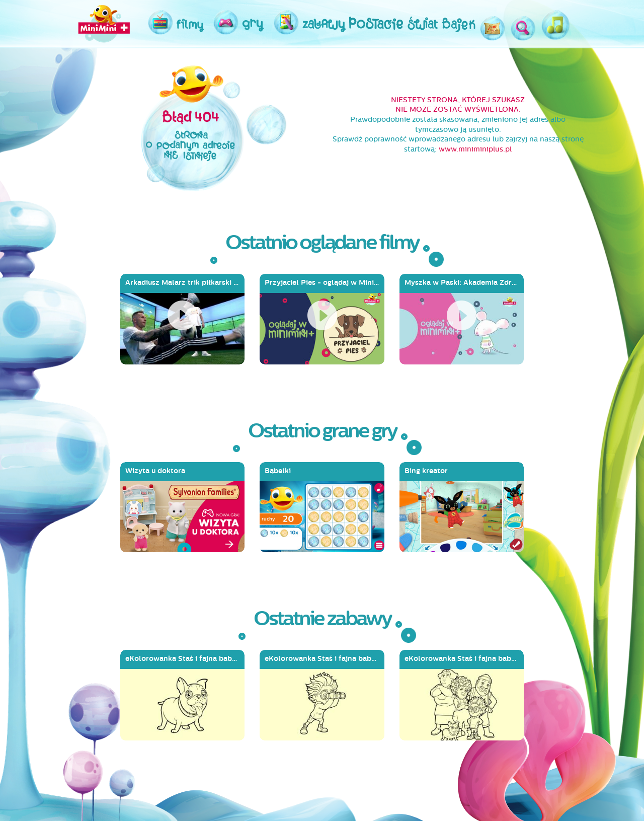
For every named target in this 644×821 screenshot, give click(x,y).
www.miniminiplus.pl (475, 149)
